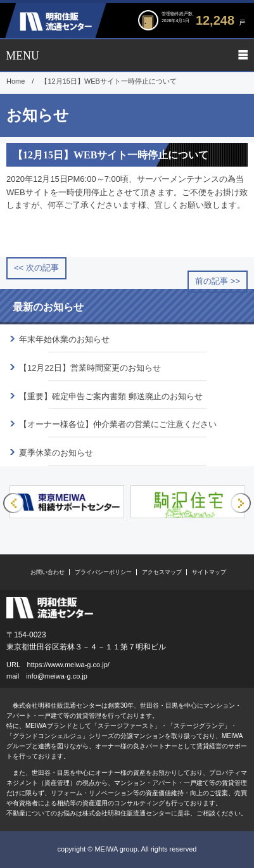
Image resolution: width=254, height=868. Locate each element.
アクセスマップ (162, 572)
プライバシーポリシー (103, 572)
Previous (13, 503)
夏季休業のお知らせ (56, 453)
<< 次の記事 (36, 268)
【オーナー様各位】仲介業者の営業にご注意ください (118, 424)
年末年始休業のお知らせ (64, 339)
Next (241, 503)
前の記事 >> (218, 281)
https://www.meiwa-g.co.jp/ (68, 665)
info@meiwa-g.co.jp (57, 676)
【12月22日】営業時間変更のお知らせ (90, 368)
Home (16, 81)
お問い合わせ (48, 572)
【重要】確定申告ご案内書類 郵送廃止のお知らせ (111, 396)
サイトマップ (209, 572)
